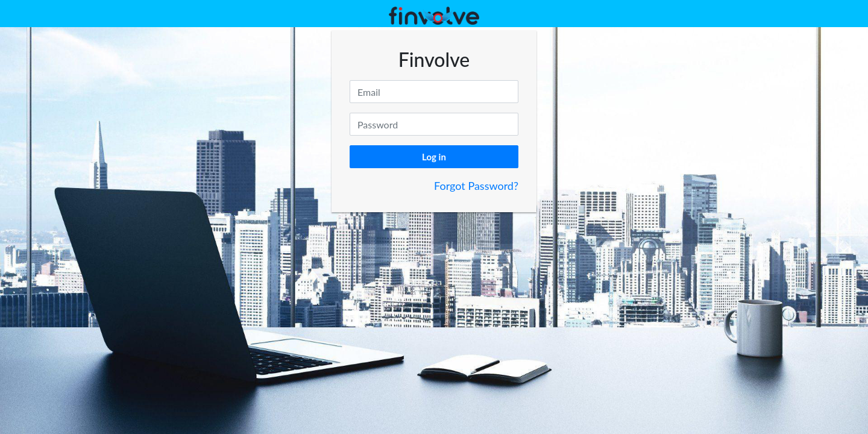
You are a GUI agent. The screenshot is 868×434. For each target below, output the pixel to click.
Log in (434, 157)
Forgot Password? (476, 186)
